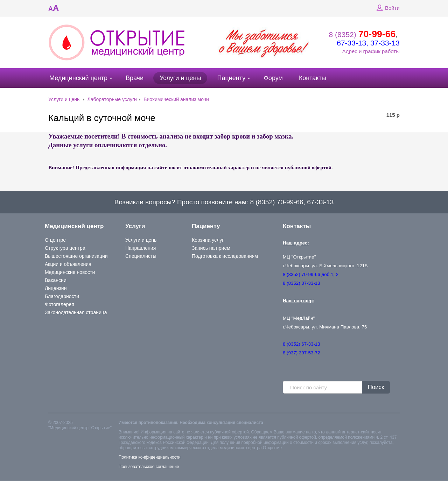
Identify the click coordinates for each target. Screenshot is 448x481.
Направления (141, 248)
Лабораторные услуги (112, 99)
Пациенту (231, 78)
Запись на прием (211, 248)
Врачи (135, 78)
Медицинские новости (70, 272)
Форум (273, 78)
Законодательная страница (76, 312)
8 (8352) (362, 34)
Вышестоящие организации (76, 256)
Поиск (376, 387)
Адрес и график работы (371, 51)
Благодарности (62, 296)
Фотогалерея (59, 304)
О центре (55, 240)
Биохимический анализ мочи (176, 99)
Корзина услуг (208, 240)
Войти (387, 8)
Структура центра (65, 248)
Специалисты (141, 256)
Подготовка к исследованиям (225, 256)
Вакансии (56, 280)
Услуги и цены (180, 78)
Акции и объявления (68, 264)
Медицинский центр (78, 78)
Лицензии (56, 288)
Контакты (313, 78)
